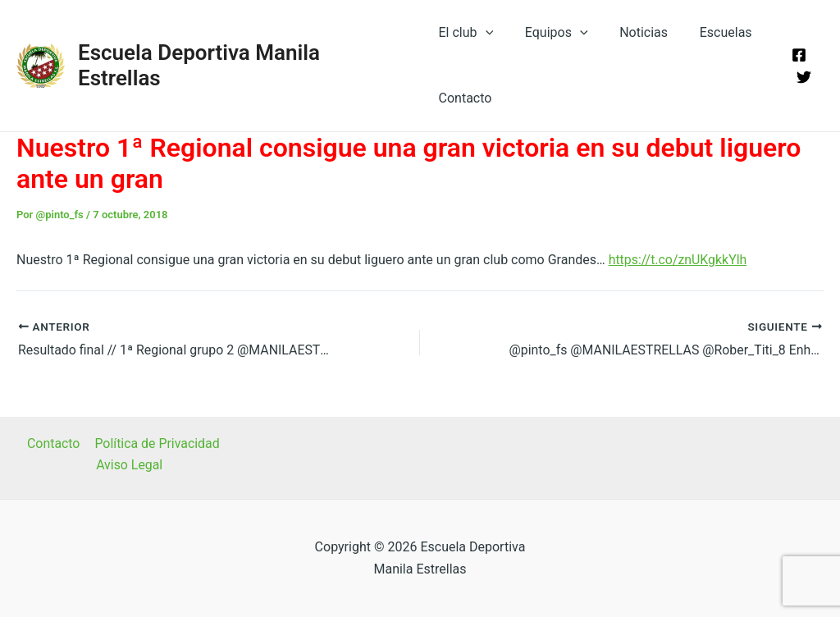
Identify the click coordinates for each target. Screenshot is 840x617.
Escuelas (708, 32)
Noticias (632, 32)
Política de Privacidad (156, 443)
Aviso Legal (130, 466)
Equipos (550, 33)
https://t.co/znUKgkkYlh (678, 260)
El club (465, 33)
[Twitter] (801, 77)
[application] (484, 33)
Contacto (464, 98)
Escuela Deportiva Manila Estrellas (243, 65)
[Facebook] (797, 55)
